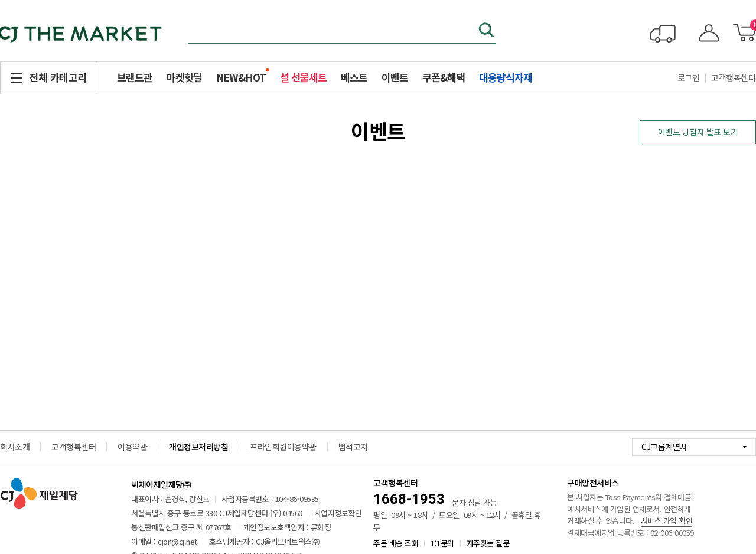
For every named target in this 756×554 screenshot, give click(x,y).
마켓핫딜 (184, 77)
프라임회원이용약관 (283, 447)
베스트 (354, 77)
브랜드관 (135, 77)
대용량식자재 (506, 77)
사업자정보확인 (338, 513)
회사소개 (15, 447)
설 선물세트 (303, 77)
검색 (487, 31)
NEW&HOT (241, 77)
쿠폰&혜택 (444, 77)
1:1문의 (442, 543)
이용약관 (132, 447)
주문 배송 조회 (396, 543)
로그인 (689, 77)
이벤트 (395, 77)
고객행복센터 (74, 447)
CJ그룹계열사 (664, 447)
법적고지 (353, 447)
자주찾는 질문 (488, 543)
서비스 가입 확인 (667, 521)
